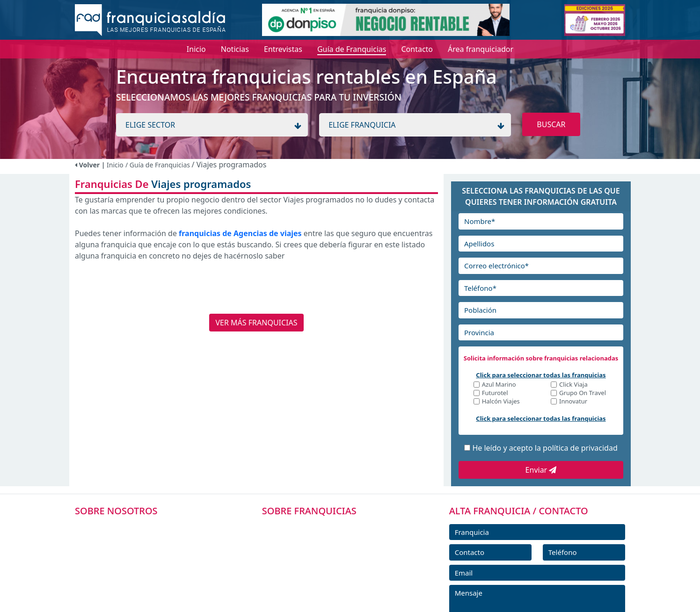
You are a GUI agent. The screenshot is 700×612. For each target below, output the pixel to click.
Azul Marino (499, 385)
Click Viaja (573, 385)
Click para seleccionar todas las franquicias (541, 375)
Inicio (115, 165)
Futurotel (495, 393)
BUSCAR (551, 124)
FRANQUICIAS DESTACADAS (322, 569)
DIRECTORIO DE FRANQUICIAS (327, 548)
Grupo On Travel (583, 393)
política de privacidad (580, 448)
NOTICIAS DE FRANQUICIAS (322, 590)
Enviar (541, 470)
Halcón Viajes (501, 402)
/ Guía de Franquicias (159, 165)
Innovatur (573, 402)
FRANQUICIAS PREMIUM (316, 527)
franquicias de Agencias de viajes (240, 233)
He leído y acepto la (545, 448)
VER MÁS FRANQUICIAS (256, 323)
